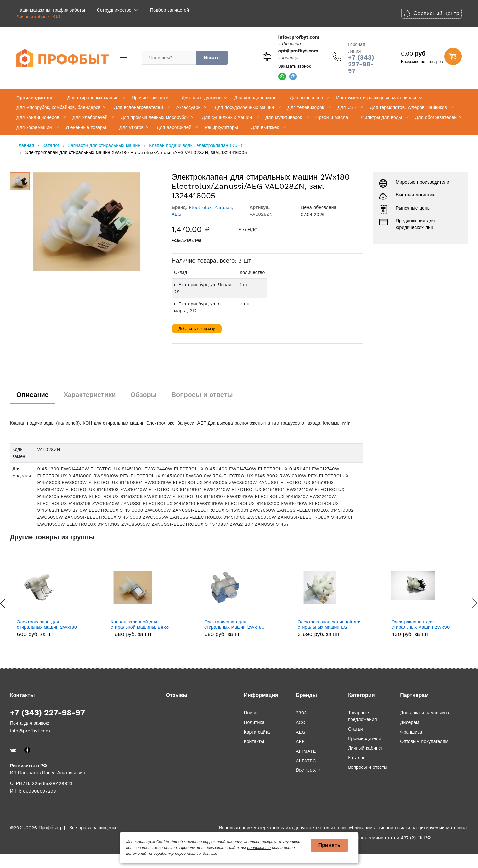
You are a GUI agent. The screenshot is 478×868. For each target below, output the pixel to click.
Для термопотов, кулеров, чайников (408, 107)
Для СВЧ (347, 107)
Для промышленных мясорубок (155, 117)
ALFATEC (306, 761)
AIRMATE (306, 751)
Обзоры (143, 395)
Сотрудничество (114, 10)
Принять (329, 845)
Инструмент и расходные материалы (376, 98)
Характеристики (90, 395)
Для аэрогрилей (174, 127)
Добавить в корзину (197, 329)
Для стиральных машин (93, 98)
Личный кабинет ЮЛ (38, 17)
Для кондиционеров (38, 117)
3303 (301, 713)
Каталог (356, 758)
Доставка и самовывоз (424, 713)
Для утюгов (131, 127)
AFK (300, 741)
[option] (97, 222)
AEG (176, 214)
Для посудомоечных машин (245, 107)
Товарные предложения (362, 716)
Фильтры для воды (381, 117)
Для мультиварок (284, 117)
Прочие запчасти (150, 98)
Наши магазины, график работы (51, 10)
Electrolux (200, 207)
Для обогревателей (436, 117)
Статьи (355, 729)
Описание (33, 395)
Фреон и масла (332, 117)
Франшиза (411, 732)
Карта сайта (257, 732)
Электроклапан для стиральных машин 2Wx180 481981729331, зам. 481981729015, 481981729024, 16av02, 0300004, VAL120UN (143, 625)
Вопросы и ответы (202, 395)
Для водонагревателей (139, 107)
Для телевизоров (306, 107)
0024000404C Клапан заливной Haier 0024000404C (50, 625)
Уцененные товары (86, 127)
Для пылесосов (306, 98)
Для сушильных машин (227, 117)
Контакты (254, 741)
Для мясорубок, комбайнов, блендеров (59, 107)
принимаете (259, 848)
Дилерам (409, 722)
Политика (254, 722)
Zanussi (223, 207)
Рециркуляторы (221, 127)
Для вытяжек (265, 127)
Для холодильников (255, 98)
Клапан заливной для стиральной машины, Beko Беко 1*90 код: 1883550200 (234, 625)
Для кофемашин (34, 127)
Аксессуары (189, 107)
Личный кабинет (365, 748)
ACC (300, 722)
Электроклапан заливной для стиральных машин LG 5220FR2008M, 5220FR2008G (424, 625)
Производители (34, 98)
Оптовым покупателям (424, 741)
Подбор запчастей (169, 10)
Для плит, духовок (201, 98)
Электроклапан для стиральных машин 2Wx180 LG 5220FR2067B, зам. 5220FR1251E (328, 625)
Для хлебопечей (90, 117)
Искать (212, 58)
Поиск (250, 713)
